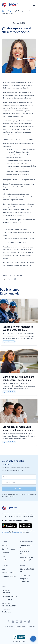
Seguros (5, 542)
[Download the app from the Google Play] (9, 526)
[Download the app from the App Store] (25, 526)
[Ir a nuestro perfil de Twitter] (9, 622)
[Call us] (33, 639)
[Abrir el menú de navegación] (34, 5)
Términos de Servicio (17, 533)
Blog (10, 11)
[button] (4, 279)
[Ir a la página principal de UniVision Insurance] (10, 5)
